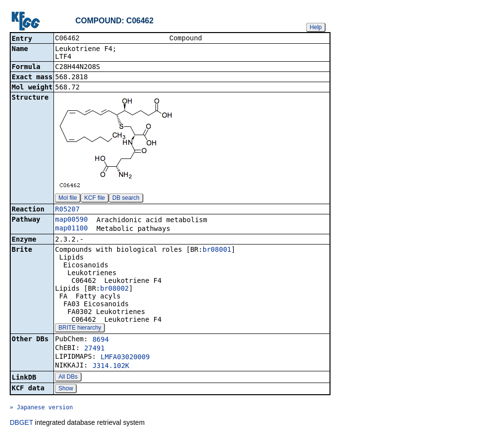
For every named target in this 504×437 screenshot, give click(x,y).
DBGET (21, 423)
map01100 (71, 229)
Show (66, 389)
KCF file (95, 199)
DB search (126, 199)
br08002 (114, 289)
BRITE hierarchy (80, 329)
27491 (94, 349)
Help (316, 27)
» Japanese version (41, 408)
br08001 (217, 250)
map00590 (71, 220)
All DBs (68, 378)
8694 (101, 340)
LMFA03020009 (125, 358)
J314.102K (111, 367)
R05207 (67, 210)
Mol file (68, 199)
